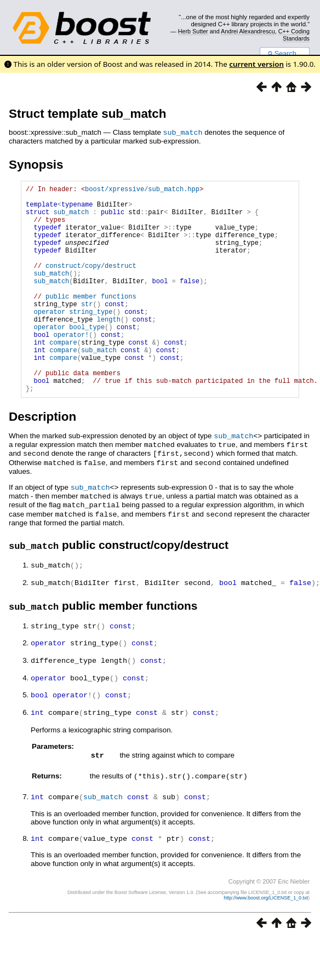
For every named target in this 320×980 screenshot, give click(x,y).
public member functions (91, 320)
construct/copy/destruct (91, 283)
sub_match (183, 132)
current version (256, 64)
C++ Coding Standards (294, 35)
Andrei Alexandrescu (248, 31)
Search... (285, 54)
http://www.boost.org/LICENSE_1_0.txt (266, 931)
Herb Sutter (193, 31)
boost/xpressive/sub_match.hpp (142, 190)
